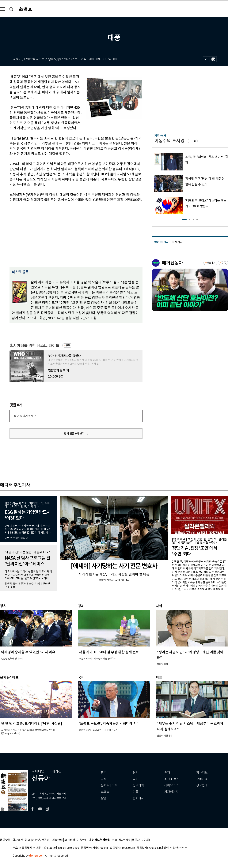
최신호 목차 (172, 779)
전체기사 (138, 798)
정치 (104, 773)
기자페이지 (171, 792)
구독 (68, 345)
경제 (135, 773)
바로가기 (211, 263)
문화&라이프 (109, 785)
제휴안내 (57, 840)
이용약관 (82, 840)
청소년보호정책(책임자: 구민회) (131, 840)
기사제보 (202, 773)
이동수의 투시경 (169, 141)
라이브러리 (171, 785)
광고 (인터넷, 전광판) (38, 840)
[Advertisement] (53, 234)
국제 (135, 779)
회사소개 (18, 840)
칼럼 (104, 798)
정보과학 (138, 785)
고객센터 (70, 840)
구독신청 (202, 779)
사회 (104, 779)
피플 (135, 792)
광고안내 (202, 785)
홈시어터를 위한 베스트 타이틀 (34, 346)
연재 (167, 773)
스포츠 (105, 792)
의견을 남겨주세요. (25, 416)
